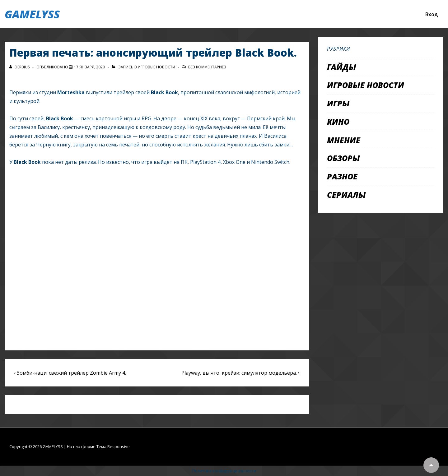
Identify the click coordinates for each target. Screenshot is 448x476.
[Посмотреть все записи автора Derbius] (20, 67)
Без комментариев (207, 67)
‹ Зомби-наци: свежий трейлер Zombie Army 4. (70, 373)
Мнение (344, 140)
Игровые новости (156, 67)
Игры (338, 103)
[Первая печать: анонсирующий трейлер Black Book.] (89, 67)
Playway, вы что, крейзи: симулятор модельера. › (240, 373)
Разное (342, 176)
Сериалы (346, 195)
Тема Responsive (113, 446)
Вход (432, 14)
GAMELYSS (32, 14)
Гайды (342, 67)
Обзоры (343, 158)
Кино (338, 122)
